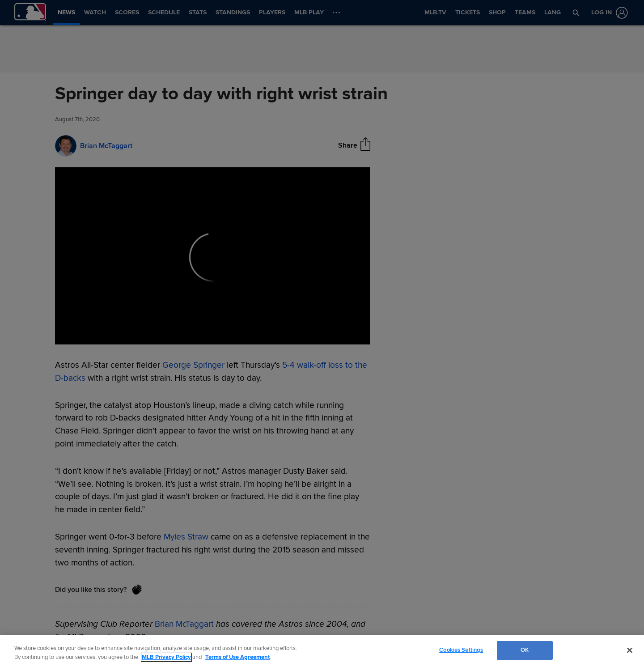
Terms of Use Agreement (237, 657)
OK (525, 650)
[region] (322, 651)
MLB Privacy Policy (166, 657)
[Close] (630, 650)
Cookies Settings (461, 650)
